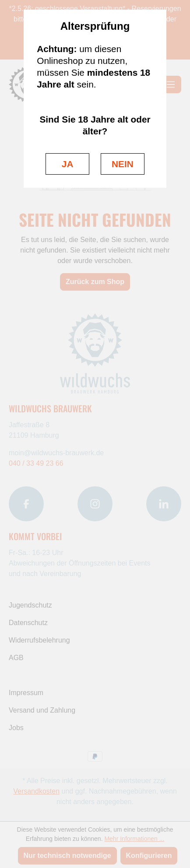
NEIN (123, 164)
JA (68, 164)
